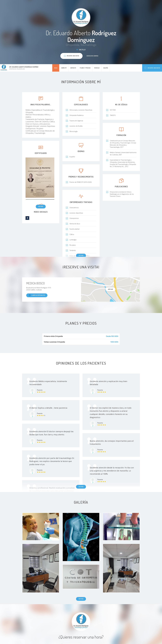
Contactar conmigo (92, 56)
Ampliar (110, 289)
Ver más (41, 206)
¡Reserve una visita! (152, 68)
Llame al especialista (37, 295)
